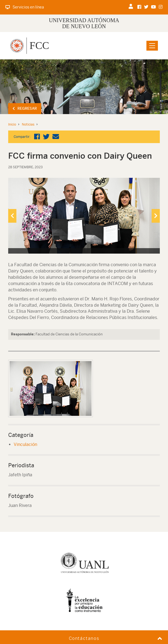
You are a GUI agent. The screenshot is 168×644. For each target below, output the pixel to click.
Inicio (12, 124)
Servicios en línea (25, 7)
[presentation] (12, 216)
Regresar (25, 108)
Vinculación (25, 444)
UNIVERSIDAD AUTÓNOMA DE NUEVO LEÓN (84, 23)
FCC (39, 45)
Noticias (28, 124)
